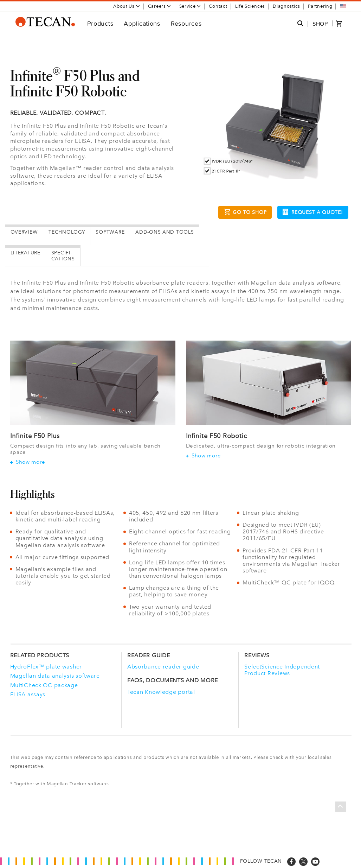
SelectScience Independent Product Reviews (282, 670)
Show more (28, 462)
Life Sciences (250, 6)
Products (100, 23)
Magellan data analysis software (55, 676)
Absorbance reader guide (163, 667)
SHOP (320, 24)
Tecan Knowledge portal (161, 692)
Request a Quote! (313, 212)
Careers (160, 6)
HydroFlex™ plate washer (46, 667)
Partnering (320, 6)
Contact (218, 6)
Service (190, 6)
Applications (142, 23)
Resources (186, 23)
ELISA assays (28, 694)
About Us (127, 6)
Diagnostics (286, 6)
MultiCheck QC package (44, 685)
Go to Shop (245, 213)
